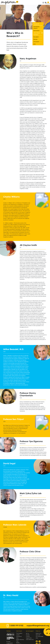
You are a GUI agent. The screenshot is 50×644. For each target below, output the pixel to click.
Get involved (36, 31)
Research (36, 24)
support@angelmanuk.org (38, 626)
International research (36, 28)
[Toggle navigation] (43, 3)
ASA (35, 45)
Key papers (36, 37)
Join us (28, 634)
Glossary (35, 40)
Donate (28, 635)
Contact (28, 637)
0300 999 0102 (17, 626)
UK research (36, 42)
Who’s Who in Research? (37, 34)
